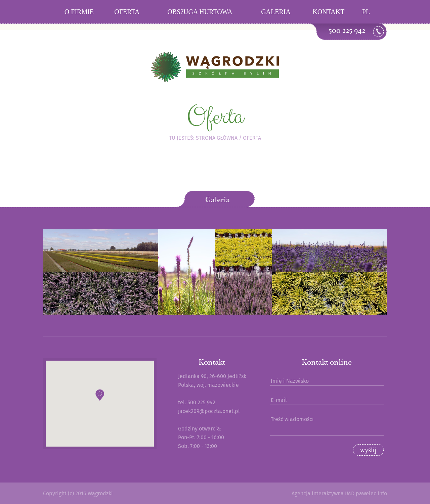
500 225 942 (347, 30)
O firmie (79, 12)
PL (366, 12)
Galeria (276, 12)
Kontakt (328, 12)
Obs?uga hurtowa (200, 12)
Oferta (127, 12)
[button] (100, 398)
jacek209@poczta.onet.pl (209, 411)
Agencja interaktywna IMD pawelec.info (339, 493)
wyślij (368, 450)
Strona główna (217, 138)
